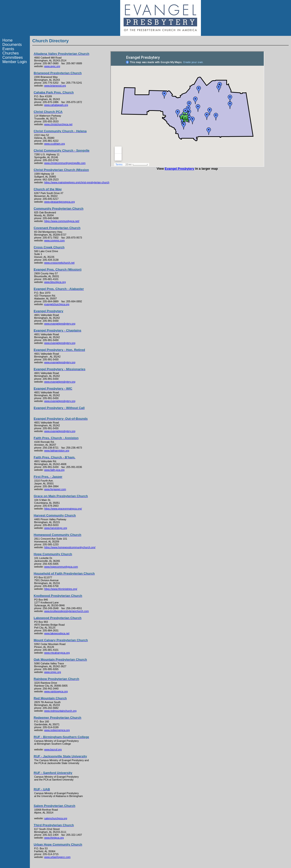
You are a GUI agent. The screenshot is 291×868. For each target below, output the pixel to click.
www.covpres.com (54, 240)
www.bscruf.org (53, 749)
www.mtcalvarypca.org (57, 653)
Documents (12, 45)
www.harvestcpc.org (56, 528)
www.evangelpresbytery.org (60, 324)
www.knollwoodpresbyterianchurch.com (67, 611)
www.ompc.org (53, 672)
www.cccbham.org (54, 144)
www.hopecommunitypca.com (61, 567)
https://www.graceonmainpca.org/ (63, 509)
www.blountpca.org (55, 282)
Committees (13, 57)
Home (8, 40)
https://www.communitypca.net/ (62, 221)
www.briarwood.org (55, 86)
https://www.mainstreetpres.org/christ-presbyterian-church (77, 182)
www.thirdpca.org (54, 838)
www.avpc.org (52, 66)
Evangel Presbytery (179, 169)
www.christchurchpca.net (58, 124)
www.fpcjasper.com (55, 489)
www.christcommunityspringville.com (65, 163)
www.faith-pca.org (54, 470)
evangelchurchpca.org (57, 304)
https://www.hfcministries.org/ (61, 589)
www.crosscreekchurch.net (59, 263)
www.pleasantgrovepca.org (59, 202)
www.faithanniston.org (57, 450)
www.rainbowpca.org (56, 691)
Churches (11, 53)
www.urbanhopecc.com (57, 857)
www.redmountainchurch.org (60, 711)
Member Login (15, 62)
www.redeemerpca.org (57, 730)
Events (8, 49)
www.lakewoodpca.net (57, 633)
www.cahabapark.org (56, 105)
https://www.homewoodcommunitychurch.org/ (70, 547)
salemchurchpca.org (56, 818)
